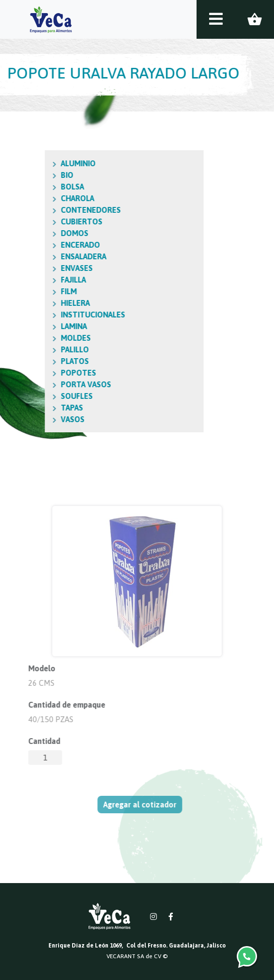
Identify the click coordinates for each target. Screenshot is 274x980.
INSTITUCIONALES (57, 315)
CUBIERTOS (46, 221)
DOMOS (39, 233)
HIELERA (40, 303)
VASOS (37, 419)
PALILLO (39, 349)
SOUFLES (41, 396)
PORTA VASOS (50, 384)
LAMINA (38, 326)
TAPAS (36, 408)
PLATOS (39, 361)
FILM (33, 291)
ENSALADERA (48, 256)
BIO (31, 175)
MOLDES (40, 338)
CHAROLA (42, 198)
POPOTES (43, 373)
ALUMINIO (43, 163)
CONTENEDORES (55, 210)
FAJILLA (38, 280)
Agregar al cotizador (142, 805)
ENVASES (41, 268)
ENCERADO (45, 245)
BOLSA (37, 187)
